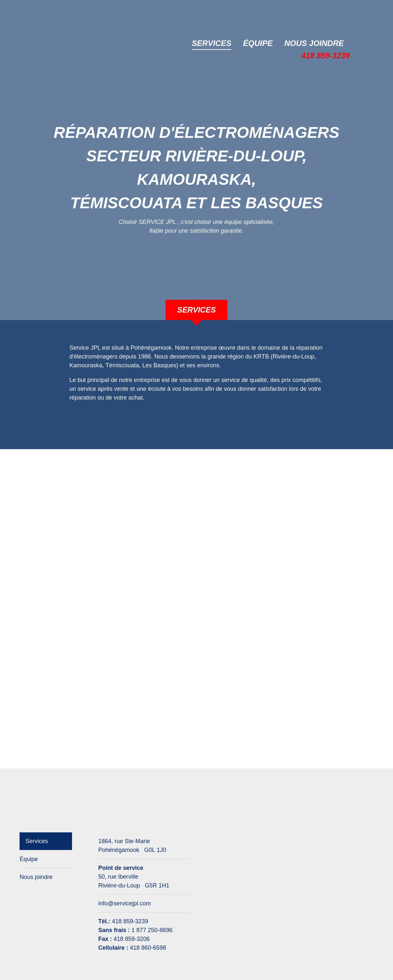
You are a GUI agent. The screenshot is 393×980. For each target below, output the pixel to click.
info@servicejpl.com (124, 903)
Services (211, 43)
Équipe (258, 43)
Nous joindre (314, 43)
